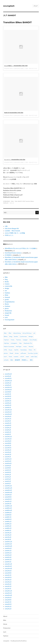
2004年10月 (8, 595)
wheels (6, 360)
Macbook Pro (28, 343)
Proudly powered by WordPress (19, 641)
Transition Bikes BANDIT (17, 22)
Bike (12, 201)
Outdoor (7, 306)
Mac (20, 343)
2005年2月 (8, 586)
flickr (7, 295)
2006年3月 (8, 557)
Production (8, 311)
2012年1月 (8, 457)
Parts (30, 350)
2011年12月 (8, 459)
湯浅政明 (17, 360)
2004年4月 (8, 609)
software (23, 353)
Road (11, 353)
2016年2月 (8, 405)
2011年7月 (8, 470)
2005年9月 (8, 571)
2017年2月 (8, 399)
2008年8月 (8, 515)
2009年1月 (8, 504)
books (16, 336)
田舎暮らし (25, 360)
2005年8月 (8, 573)
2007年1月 (8, 539)
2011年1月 (8, 484)
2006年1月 (8, 562)
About (5, 616)
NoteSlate (24, 350)
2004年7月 (8, 602)
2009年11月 (8, 490)
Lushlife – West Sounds (12, 231)
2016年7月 (8, 401)
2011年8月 (8, 468)
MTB (24, 201)
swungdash (9, 6)
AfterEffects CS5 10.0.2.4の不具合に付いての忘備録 (20, 248)
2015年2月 (8, 419)
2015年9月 (8, 416)
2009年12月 (8, 488)
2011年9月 (8, 466)
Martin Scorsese (9, 347)
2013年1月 (8, 434)
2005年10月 (8, 568)
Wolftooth (6, 203)
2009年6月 (8, 499)
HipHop (6, 343)
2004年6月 (8, 604)
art (34, 333)
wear (27, 357)
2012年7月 (8, 446)
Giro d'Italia (33, 340)
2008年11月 (8, 508)
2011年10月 (8, 463)
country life (9, 286)
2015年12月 (8, 410)
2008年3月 (8, 526)
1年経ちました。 (10, 235)
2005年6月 (8, 577)
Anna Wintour (27, 333)
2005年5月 (8, 580)
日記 (12, 360)
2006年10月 (8, 546)
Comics (7, 284)
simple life (8, 313)
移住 (31, 360)
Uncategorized (10, 320)
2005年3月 (8, 584)
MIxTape (19, 347)
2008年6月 (8, 519)
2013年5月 (8, 428)
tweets (16, 357)
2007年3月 (8, 537)
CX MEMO (8, 255)
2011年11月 (8, 461)
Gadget (25, 340)
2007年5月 (8, 533)
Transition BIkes (29, 201)
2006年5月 (8, 553)
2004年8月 (8, 600)
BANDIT (20, 201)
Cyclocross (23, 336)
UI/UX (22, 357)
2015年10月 (8, 414)
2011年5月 (8, 475)
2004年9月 (8, 598)
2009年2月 (8, 501)
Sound (7, 315)
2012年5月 (8, 450)
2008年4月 (8, 524)
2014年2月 (8, 423)
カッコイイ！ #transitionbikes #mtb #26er (15, 160)
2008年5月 (8, 522)
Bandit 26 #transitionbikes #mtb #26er (14, 113)
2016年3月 (8, 403)
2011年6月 (8, 472)
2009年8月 (8, 497)
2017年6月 (8, 396)
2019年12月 (8, 381)
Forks (13, 340)
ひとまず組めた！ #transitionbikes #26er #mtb (16, 66)
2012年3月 (8, 452)
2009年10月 (8, 492)
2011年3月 (8, 479)
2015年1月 (8, 421)
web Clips (34, 357)
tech (6, 317)
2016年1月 (8, 408)
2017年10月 (8, 390)
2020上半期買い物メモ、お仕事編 (15, 233)
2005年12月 (8, 564)
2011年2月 (8, 481)
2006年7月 (8, 551)
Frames (19, 340)
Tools (10, 357)
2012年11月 (8, 439)
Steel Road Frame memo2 (13, 253)
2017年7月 (8, 394)
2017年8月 (8, 392)
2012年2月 (8, 454)
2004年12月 (8, 591)
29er (10, 333)
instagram (14, 343)
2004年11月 (8, 593)
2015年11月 (8, 412)
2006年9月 (8, 548)
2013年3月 (8, 430)
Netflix (16, 350)
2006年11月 (8, 544)
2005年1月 (8, 589)
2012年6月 (8, 448)
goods (7, 300)
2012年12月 (8, 437)
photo (7, 309)
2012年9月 (8, 441)
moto (25, 347)
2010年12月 (8, 486)
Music (11, 350)
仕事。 (7, 226)
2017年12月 (8, 387)
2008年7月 (8, 517)
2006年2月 (8, 560)
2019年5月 (8, 383)
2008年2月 (8, 528)
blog (6, 279)
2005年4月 (8, 582)
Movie (7, 304)
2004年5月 (8, 606)
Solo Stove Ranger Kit (12, 229)
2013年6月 (8, 425)
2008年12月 (8, 506)
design (7, 288)
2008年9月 (8, 513)
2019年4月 (8, 385)
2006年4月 (8, 555)
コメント (12, 203)
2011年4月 (8, 477)
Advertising (17, 333)
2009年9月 (8, 495)
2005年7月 (8, 575)
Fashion (7, 293)
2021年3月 (8, 376)
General (7, 297)
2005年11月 (8, 566)
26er (16, 201)
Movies (31, 347)
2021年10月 (8, 374)
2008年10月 (8, 510)
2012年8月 (8, 443)
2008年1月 (8, 530)
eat (6, 291)
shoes (17, 353)
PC (35, 350)
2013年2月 (8, 432)
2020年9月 (8, 378)
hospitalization (10, 302)
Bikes (6, 336)
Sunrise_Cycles (33, 353)
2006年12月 (8, 542)
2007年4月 (8, 535)
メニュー (36, 6)
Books (7, 282)
